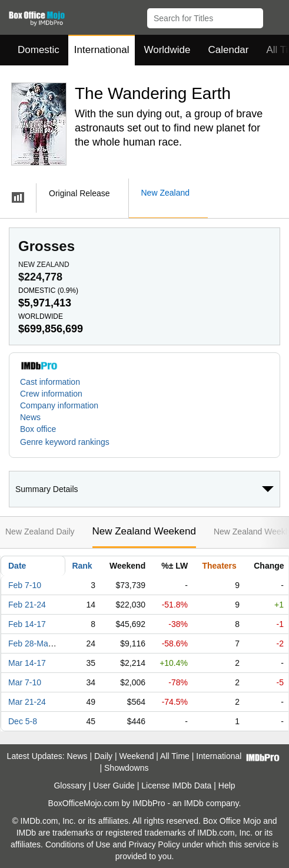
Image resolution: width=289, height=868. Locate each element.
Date (17, 566)
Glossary (70, 786)
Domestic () (48, 291)
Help (227, 786)
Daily (103, 756)
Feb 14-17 (27, 624)
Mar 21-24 (27, 702)
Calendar (229, 50)
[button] (275, 16)
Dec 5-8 (23, 721)
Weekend (137, 756)
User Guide (114, 786)
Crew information (51, 394)
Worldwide (167, 50)
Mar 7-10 (25, 682)
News (30, 417)
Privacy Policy (155, 844)
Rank (82, 566)
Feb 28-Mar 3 (33, 643)
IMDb (193, 803)
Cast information (50, 382)
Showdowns (127, 768)
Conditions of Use (78, 844)
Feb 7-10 (25, 585)
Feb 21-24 (27, 605)
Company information (59, 405)
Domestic (39, 50)
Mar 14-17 (27, 663)
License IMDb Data (176, 786)
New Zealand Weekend (144, 531)
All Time (175, 756)
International (102, 50)
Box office (38, 429)
